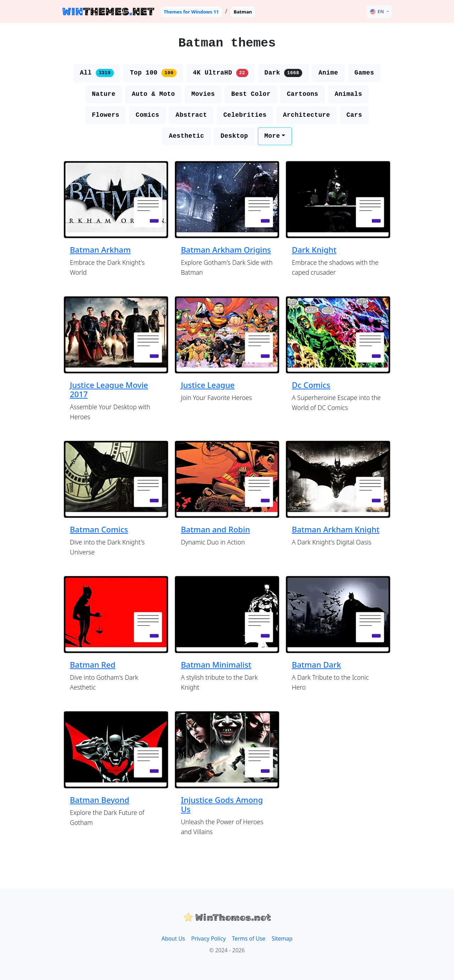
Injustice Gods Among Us (222, 804)
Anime (328, 73)
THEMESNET (108, 12)
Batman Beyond (99, 800)
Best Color (251, 94)
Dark (283, 73)
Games (364, 73)
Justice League (208, 385)
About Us (173, 939)
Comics (148, 115)
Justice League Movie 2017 (109, 389)
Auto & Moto (153, 94)
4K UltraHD (221, 73)
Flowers (106, 115)
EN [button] (377, 12)
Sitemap (282, 939)
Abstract (191, 115)
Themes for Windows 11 (191, 12)
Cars (354, 115)
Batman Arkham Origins (226, 250)
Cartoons (303, 94)
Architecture (307, 115)
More (272, 136)
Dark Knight (314, 250)
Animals (348, 94)
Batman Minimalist (216, 664)
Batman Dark (317, 664)
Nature (104, 94)
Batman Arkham (100, 250)
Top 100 (153, 73)
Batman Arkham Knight (336, 529)
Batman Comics (99, 529)
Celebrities (245, 115)
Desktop (234, 136)
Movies (203, 94)
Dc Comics (311, 385)
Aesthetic (187, 136)
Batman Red (93, 664)
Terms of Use (249, 939)
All (97, 73)
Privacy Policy (208, 939)
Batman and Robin (215, 529)
